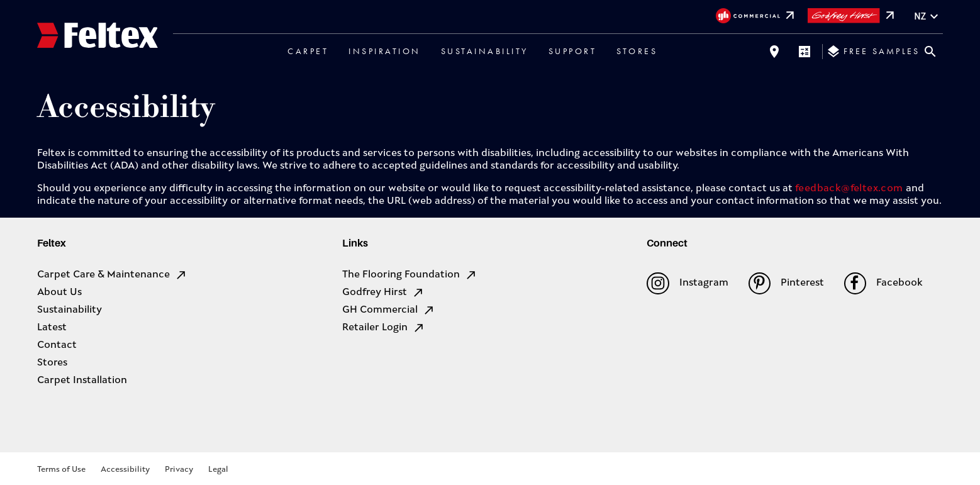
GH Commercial (389, 310)
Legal (218, 470)
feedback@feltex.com (849, 189)
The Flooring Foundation (410, 275)
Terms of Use (61, 470)
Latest (52, 328)
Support (573, 51)
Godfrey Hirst (383, 293)
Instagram (687, 283)
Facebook (883, 283)
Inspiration (385, 51)
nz (928, 17)
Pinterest (786, 283)
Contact (57, 345)
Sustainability (485, 51)
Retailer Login (384, 328)
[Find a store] (774, 52)
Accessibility (125, 470)
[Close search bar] (930, 52)
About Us (59, 293)
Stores (637, 51)
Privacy (179, 470)
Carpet (308, 51)
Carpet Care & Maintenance (112, 275)
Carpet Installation (82, 381)
